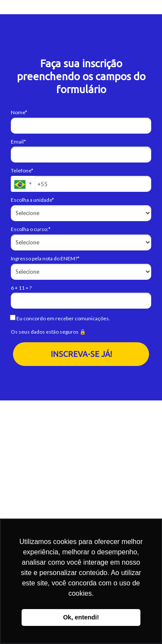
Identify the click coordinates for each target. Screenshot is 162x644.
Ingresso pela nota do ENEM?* (45, 258)
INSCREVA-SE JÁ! (81, 354)
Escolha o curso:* (31, 229)
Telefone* (22, 170)
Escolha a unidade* (32, 200)
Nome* (19, 112)
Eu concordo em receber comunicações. (60, 318)
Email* (18, 142)
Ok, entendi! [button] (81, 617)
